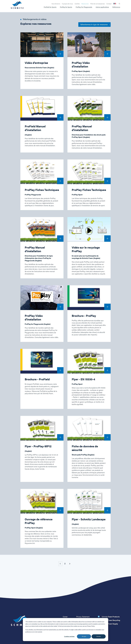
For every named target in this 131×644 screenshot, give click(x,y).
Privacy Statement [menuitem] (83, 617)
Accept (84, 636)
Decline (99, 636)
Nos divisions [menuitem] (56, 4)
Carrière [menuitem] (77, 4)
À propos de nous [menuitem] (67, 4)
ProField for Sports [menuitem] (50, 7)
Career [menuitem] (65, 617)
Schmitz (111, 617)
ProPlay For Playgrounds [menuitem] (84, 7)
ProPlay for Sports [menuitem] (66, 7)
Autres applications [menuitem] (102, 7)
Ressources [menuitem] (85, 4)
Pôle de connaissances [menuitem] (97, 4)
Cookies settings (69, 636)
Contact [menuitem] (109, 4)
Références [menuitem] (116, 7)
